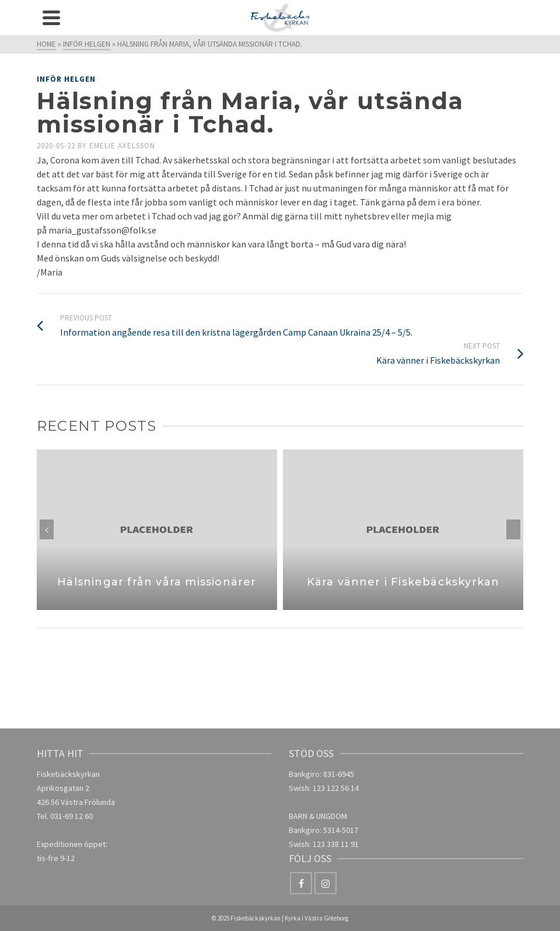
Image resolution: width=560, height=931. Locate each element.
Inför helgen (66, 79)
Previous (47, 529)
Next (513, 529)
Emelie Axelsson (122, 146)
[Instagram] (325, 883)
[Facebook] (301, 883)
